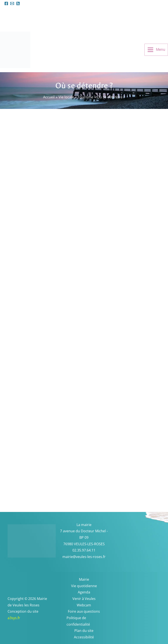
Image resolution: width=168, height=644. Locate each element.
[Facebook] (6, 3)
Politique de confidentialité (78, 621)
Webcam (84, 605)
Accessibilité (84, 637)
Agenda (84, 592)
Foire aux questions (84, 611)
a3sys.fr (20, 618)
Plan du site (84, 631)
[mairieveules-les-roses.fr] (12, 3)
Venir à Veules (84, 599)
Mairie (84, 579)
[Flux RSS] (18, 3)
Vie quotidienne (84, 586)
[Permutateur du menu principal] (156, 50)
